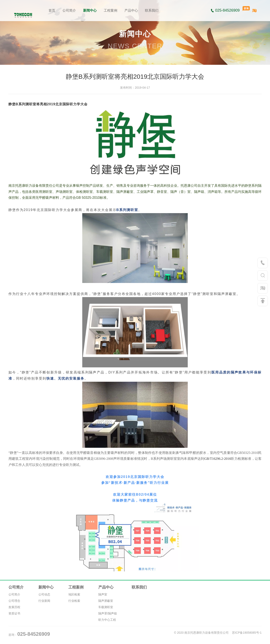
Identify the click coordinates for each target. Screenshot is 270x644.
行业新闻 (44, 601)
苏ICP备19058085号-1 (247, 633)
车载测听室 (106, 607)
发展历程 (14, 607)
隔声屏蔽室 (106, 601)
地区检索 (74, 594)
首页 (52, 10)
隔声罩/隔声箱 (108, 613)
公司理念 (14, 601)
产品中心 (131, 10)
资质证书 (14, 613)
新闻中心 (90, 10)
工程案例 (111, 10)
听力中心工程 (107, 620)
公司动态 (44, 594)
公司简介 (69, 10)
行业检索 (74, 601)
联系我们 (152, 10)
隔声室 (103, 594)
